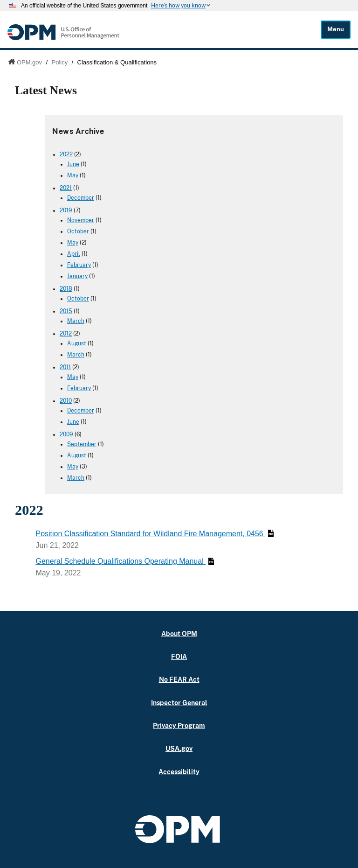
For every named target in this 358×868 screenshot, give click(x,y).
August (77, 343)
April (74, 254)
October (78, 231)
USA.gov (179, 748)
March (76, 321)
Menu (336, 29)
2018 (66, 289)
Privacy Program (179, 725)
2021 (66, 188)
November (81, 220)
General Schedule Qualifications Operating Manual (124, 561)
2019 (66, 210)
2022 (66, 154)
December (81, 198)
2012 (66, 334)
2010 (66, 401)
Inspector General (179, 703)
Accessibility (179, 772)
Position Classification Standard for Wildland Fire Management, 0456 (154, 534)
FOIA (179, 656)
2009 (66, 434)
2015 (66, 311)
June (73, 164)
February (79, 265)
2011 (65, 367)
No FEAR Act (179, 679)
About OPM (179, 633)
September (82, 444)
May (73, 175)
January (77, 276)
